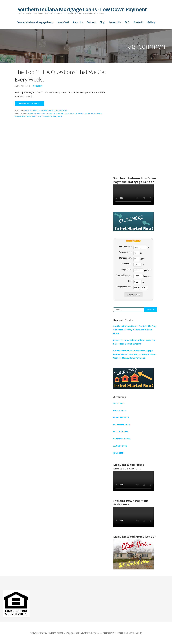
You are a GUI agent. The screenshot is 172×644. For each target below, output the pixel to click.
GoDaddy (137, 633)
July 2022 (118, 403)
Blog (102, 22)
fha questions (49, 113)
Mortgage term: (126, 258)
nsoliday (38, 86)
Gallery (151, 22)
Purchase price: (126, 246)
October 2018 (121, 432)
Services (91, 22)
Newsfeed (63, 22)
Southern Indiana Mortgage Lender (49, 111)
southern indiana (47, 116)
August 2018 (120, 446)
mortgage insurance (26, 116)
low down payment (80, 113)
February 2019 (121, 417)
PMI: (130, 281)
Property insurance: (124, 275)
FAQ (127, 22)
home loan (63, 113)
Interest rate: (127, 264)
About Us (78, 22)
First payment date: (124, 287)
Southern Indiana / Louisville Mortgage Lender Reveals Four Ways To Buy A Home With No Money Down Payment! (134, 354)
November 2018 (122, 424)
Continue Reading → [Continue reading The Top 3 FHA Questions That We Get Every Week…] (30, 103)
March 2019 (120, 410)
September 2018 (122, 439)
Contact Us (115, 22)
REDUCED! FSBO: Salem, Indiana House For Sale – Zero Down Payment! (134, 342)
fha (27, 111)
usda (60, 116)
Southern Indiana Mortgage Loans (35, 22)
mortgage (96, 113)
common (31, 113)
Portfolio (138, 22)
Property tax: (127, 269)
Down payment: (126, 252)
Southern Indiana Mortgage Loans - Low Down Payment (82, 9)
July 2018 (118, 453)
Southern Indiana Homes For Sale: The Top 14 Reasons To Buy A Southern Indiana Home (135, 330)
